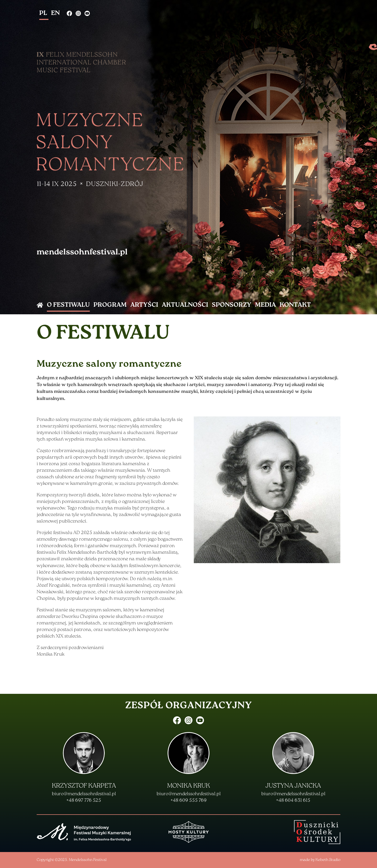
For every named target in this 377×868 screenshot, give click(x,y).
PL (44, 13)
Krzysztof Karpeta (84, 786)
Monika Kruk (188, 786)
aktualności (185, 305)
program (110, 305)
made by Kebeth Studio (320, 860)
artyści (144, 305)
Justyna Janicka (293, 786)
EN (55, 13)
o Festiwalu (68, 305)
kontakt (295, 305)
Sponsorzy (232, 305)
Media (265, 305)
